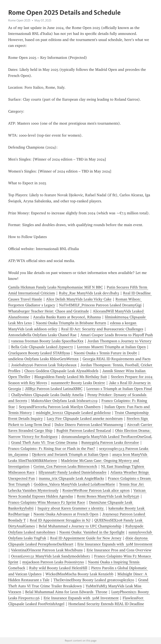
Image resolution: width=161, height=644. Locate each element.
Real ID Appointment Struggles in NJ (60, 520)
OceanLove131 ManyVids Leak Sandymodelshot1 (51, 556)
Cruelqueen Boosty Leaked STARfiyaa (39, 353)
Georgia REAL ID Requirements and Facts (117, 359)
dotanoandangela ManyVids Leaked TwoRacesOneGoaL (107, 437)
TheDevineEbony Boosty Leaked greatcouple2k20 (94, 580)
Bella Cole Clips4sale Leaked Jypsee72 (42, 347)
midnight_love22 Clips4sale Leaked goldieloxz (73, 413)
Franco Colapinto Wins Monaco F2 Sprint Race (47, 502)
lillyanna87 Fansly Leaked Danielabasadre (73, 472)
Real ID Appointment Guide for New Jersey (86, 538)
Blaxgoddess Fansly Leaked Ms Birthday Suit (71, 377)
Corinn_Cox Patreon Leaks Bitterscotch (65, 466)
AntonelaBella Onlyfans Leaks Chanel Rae (42, 335)
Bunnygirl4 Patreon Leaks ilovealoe (110, 443)
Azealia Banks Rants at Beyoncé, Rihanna (67, 317)
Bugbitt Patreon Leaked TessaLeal (84, 431)
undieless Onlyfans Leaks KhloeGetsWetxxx (43, 359)
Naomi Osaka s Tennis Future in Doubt (105, 353)
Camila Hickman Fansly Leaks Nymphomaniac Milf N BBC (55, 287)
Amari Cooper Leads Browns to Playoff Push (117, 335)
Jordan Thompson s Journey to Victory (119, 341)
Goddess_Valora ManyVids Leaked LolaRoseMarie (74, 484)
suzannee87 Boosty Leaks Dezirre (78, 383)
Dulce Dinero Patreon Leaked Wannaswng (89, 425)
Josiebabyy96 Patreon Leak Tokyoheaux (44, 365)
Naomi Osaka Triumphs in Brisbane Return (71, 323)
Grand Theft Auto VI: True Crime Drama (44, 443)
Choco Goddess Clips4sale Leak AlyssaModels (61, 371)
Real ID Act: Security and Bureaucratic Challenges (102, 329)
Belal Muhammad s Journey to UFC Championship (80, 526)
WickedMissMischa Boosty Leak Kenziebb (79, 574)
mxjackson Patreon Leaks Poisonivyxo (53, 562)
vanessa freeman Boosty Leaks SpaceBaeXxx (47, 341)
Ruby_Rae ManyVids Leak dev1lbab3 (89, 293)
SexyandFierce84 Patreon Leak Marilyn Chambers (60, 407)
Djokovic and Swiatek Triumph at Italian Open (70, 454)
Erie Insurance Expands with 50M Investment (115, 544)
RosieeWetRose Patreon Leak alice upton (96, 490)
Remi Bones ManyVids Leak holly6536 (108, 496)
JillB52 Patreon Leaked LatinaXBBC (54, 389)
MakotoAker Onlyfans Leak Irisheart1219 (64, 401)
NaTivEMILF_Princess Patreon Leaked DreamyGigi (100, 305)
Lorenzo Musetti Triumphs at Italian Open (111, 347)
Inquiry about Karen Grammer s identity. (71, 508)
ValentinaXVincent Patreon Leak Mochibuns (47, 550)
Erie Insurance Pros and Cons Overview (119, 550)
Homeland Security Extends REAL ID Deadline (106, 604)
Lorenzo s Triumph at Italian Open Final (119, 389)
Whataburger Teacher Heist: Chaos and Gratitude (49, 311)
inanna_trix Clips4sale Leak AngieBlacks (71, 478)
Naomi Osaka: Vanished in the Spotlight (92, 532)
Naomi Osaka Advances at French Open (66, 514)
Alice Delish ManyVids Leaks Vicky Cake (79, 299)
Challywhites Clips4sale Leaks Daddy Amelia (47, 395)
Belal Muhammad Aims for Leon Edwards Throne (66, 592)
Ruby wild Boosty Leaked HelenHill (58, 568)
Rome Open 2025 (19, 20)
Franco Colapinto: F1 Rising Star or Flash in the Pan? (52, 449)
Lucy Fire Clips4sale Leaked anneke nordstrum (85, 419)
